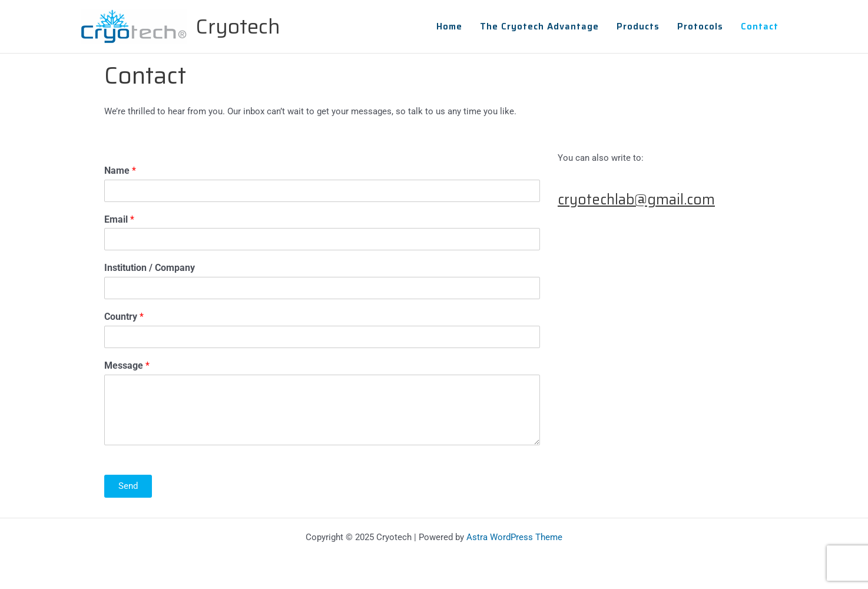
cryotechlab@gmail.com (636, 200)
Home (449, 27)
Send (128, 486)
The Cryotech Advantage (539, 27)
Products (638, 27)
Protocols (700, 27)
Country (124, 317)
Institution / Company (150, 268)
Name (120, 171)
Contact (760, 27)
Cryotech (238, 26)
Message (127, 365)
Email (119, 219)
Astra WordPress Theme (514, 537)
